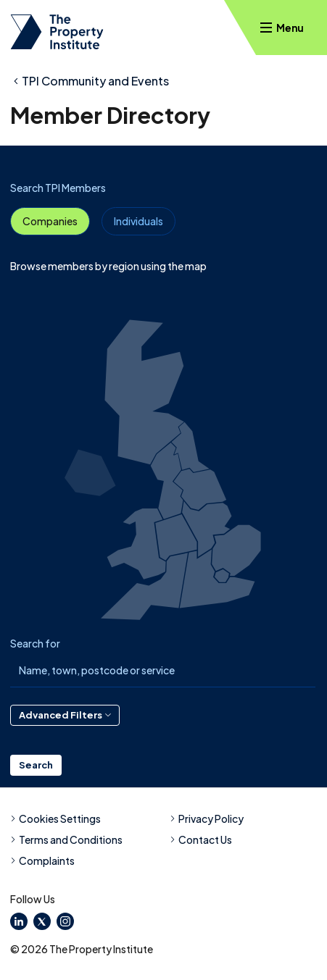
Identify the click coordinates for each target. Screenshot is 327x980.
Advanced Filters (65, 715)
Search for (35, 643)
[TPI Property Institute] (57, 32)
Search (36, 765)
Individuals (138, 221)
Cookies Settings (55, 818)
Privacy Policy (207, 818)
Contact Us (201, 839)
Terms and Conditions (66, 839)
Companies (50, 221)
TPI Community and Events (95, 81)
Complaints (42, 860)
